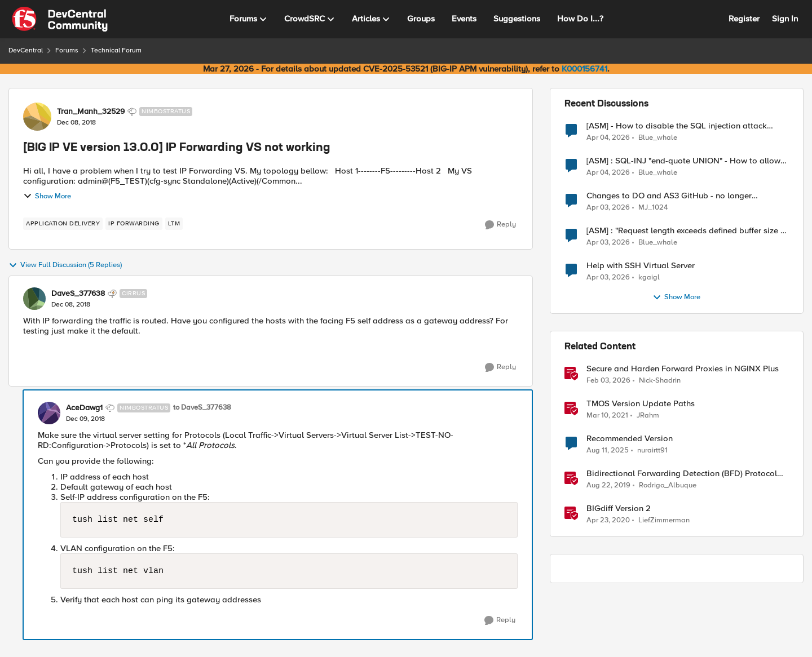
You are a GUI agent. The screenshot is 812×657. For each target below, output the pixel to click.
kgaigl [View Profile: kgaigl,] (649, 278)
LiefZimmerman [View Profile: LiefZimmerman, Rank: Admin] (664, 520)
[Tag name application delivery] (63, 224)
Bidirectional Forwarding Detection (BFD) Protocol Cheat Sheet (682, 474)
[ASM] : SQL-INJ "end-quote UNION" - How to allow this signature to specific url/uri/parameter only (683, 161)
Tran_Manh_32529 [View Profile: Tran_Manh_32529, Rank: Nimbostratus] (91, 112)
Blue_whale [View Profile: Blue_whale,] (658, 137)
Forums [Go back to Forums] (67, 50)
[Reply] (500, 225)
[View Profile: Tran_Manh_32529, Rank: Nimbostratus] (37, 117)
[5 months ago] (608, 381)
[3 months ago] (608, 137)
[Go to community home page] (60, 19)
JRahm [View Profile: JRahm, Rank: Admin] (648, 416)
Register (744, 19)
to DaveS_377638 (202, 408)
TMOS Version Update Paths (641, 404)
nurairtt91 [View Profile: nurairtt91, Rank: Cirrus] (652, 450)
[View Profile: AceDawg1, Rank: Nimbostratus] (49, 413)
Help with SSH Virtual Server (641, 266)
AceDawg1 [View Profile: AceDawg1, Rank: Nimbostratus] (84, 408)
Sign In (785, 19)
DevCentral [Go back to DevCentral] (26, 50)
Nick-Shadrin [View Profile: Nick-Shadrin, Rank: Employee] (660, 381)
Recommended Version (630, 439)
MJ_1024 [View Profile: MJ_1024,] (653, 208)
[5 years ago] (607, 416)
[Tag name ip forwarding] (134, 224)
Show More (47, 196)
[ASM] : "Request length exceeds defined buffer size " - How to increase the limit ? (687, 231)
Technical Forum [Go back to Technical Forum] (116, 50)
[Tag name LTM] (174, 224)
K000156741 (584, 69)
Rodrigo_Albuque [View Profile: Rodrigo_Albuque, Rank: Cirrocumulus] (668, 485)
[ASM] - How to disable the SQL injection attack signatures (677, 126)
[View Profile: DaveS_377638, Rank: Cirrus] (34, 299)
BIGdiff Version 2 (619, 509)
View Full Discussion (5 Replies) (65, 265)
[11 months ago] (608, 451)
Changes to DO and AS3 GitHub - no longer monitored (669, 196)
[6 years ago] (608, 486)
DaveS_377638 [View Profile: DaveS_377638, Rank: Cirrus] (78, 294)
